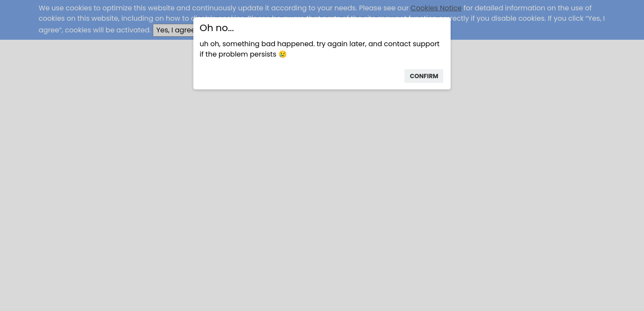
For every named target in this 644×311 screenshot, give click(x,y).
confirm (424, 76)
